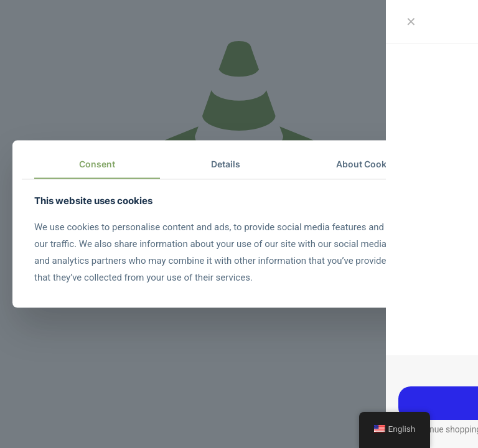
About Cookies (368, 164)
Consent (97, 164)
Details (226, 164)
